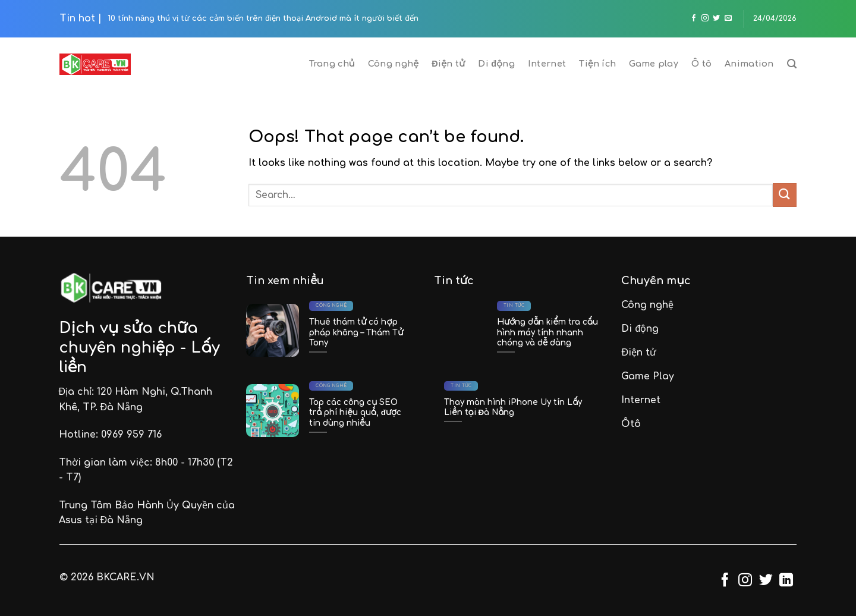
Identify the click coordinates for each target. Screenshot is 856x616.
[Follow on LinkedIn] (786, 581)
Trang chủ (332, 64)
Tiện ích (597, 64)
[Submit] (785, 195)
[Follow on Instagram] (705, 18)
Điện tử (448, 64)
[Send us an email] (728, 18)
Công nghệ (393, 64)
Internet (547, 64)
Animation (749, 64)
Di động (496, 64)
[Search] (792, 64)
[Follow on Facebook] (694, 18)
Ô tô (701, 64)
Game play (654, 64)
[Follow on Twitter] (716, 18)
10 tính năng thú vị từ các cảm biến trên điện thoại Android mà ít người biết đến (263, 18)
